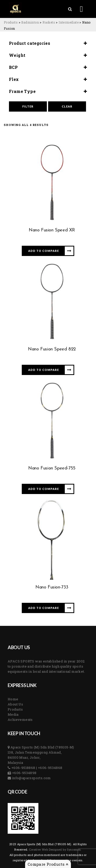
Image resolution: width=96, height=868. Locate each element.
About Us (15, 704)
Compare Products (48, 864)
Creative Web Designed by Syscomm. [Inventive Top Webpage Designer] (55, 849)
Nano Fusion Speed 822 (52, 349)
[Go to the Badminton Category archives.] (30, 22)
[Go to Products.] (11, 22)
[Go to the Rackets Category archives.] (49, 22)
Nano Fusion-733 (52, 587)
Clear (67, 106)
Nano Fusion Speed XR (52, 230)
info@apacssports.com (31, 778)
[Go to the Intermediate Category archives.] (69, 22)
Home (13, 699)
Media (13, 714)
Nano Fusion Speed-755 (52, 468)
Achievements (20, 720)
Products (15, 709)
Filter (28, 106)
